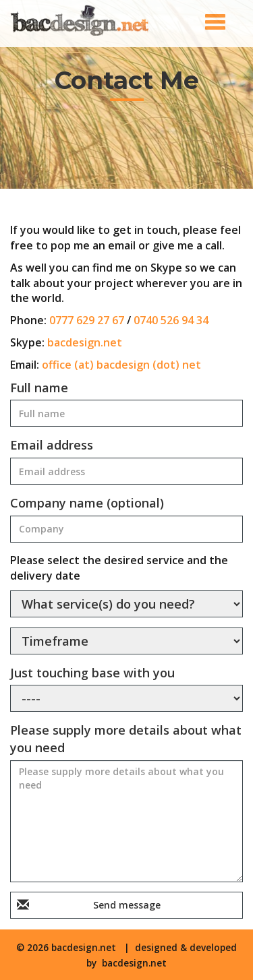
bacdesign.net (85, 342)
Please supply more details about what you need (126, 739)
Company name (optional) (87, 503)
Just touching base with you (92, 673)
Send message (127, 905)
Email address (52, 445)
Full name (39, 388)
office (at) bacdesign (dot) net (121, 365)
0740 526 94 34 (171, 320)
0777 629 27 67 (87, 320)
